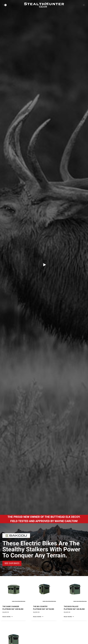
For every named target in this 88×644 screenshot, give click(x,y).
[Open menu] (84, 5)
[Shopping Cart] (4, 5)
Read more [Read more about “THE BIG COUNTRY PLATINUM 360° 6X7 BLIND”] (38, 617)
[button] (44, 265)
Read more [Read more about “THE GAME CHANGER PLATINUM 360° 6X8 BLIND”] (8, 617)
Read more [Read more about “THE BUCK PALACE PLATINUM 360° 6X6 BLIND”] (69, 617)
